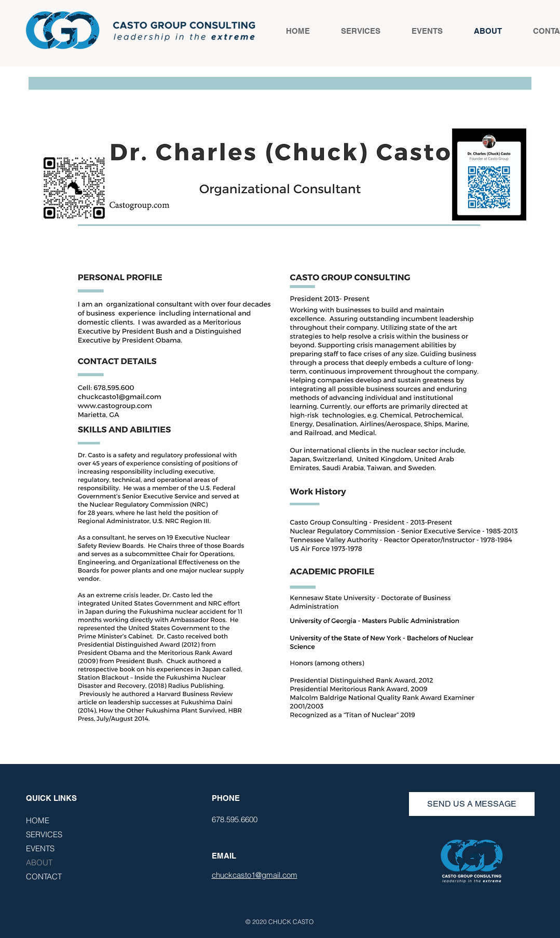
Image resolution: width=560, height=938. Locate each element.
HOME (38, 820)
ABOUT (39, 862)
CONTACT (44, 876)
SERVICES (44, 834)
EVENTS (40, 848)
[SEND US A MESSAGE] (472, 804)
